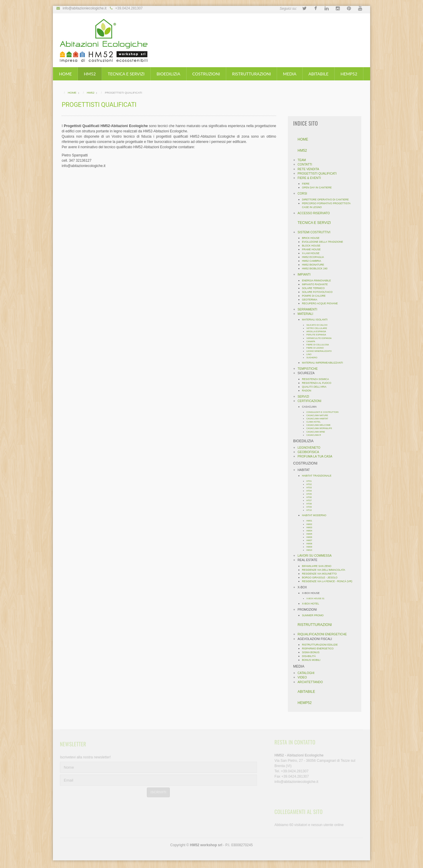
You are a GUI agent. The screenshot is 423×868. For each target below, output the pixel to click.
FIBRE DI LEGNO (317, 348)
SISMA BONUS (313, 652)
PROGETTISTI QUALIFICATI (319, 174)
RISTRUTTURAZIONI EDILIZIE (322, 645)
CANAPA (313, 341)
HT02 (311, 484)
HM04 (311, 531)
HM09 (311, 547)
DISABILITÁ (311, 656)
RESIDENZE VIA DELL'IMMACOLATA (325, 570)
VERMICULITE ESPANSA (321, 338)
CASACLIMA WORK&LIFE (321, 428)
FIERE (308, 184)
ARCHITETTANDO (312, 682)
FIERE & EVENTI (311, 178)
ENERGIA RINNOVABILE (318, 281)
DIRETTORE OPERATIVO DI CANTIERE (327, 200)
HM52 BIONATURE (315, 265)
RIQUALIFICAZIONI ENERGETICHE (324, 634)
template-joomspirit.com (421, 838)
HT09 (311, 507)
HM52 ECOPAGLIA (315, 257)
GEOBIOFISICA (310, 452)
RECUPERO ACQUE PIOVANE (322, 303)
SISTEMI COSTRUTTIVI (316, 232)
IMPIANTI (306, 275)
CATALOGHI (308, 673)
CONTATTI (307, 164)
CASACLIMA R (315, 435)
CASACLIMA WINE (317, 432)
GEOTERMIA (311, 300)
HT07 (311, 500)
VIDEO (304, 677)
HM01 (311, 521)
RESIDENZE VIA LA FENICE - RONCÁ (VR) (329, 581)
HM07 (311, 540)
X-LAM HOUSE (313, 253)
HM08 (311, 544)
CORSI (304, 194)
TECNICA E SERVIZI (126, 74)
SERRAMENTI (309, 309)
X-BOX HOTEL (312, 604)
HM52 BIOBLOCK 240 (317, 268)
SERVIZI (305, 397)
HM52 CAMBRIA (313, 261)
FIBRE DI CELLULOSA (319, 345)
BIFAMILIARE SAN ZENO (318, 566)
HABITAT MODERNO (316, 515)
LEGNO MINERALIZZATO (321, 351)
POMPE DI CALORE (315, 296)
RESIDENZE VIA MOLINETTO (321, 574)
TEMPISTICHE (309, 369)
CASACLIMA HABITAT (319, 419)
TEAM (303, 160)
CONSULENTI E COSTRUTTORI (324, 412)
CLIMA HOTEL (315, 422)
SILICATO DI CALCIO (319, 325)
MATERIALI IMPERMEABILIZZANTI (324, 363)
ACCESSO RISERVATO (315, 213)
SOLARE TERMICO (315, 288)
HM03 (311, 527)
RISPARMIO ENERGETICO (320, 649)
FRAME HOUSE (313, 249)
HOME (65, 74)
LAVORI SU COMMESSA (316, 556)
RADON (308, 391)
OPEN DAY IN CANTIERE (319, 188)
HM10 (311, 550)
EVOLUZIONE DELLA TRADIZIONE (324, 242)
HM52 (90, 74)
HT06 (311, 497)
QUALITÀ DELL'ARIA (316, 387)
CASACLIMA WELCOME (320, 425)
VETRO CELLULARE (318, 328)
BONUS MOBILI (313, 660)
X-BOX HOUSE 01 (317, 598)
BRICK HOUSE (313, 238)
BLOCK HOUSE (313, 246)
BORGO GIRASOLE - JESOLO (322, 577)
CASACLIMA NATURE (319, 415)
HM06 (311, 537)
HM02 (311, 524)
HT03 (311, 488)
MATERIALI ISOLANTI (317, 320)
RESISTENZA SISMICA (317, 379)
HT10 (311, 510)
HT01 (311, 481)
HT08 (311, 504)
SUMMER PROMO (315, 615)
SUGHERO (314, 358)
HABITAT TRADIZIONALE (318, 476)
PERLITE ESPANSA (318, 335)
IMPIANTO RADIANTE (317, 284)
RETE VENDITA (310, 169)
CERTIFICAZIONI (311, 401)
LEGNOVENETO (311, 448)
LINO (311, 354)
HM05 (311, 534)
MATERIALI (307, 314)
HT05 (311, 494)
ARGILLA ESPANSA (318, 331)
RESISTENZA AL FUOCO (318, 383)
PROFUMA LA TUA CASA (317, 456)
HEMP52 (349, 74)
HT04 (311, 491)
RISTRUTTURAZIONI (251, 74)
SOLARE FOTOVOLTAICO (319, 292)
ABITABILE (318, 74)
